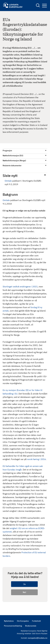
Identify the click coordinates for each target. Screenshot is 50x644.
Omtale (8, 181)
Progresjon (7, 151)
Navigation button (44, 6)
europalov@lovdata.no (38, 638)
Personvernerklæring (13, 626)
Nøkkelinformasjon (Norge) (14, 161)
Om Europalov (23, 621)
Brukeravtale (31, 626)
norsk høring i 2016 (36, 459)
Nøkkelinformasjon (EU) (13, 156)
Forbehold (36, 621)
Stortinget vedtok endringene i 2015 (20, 287)
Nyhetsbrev (9, 621)
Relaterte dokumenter (12, 166)
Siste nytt (10, 176)
